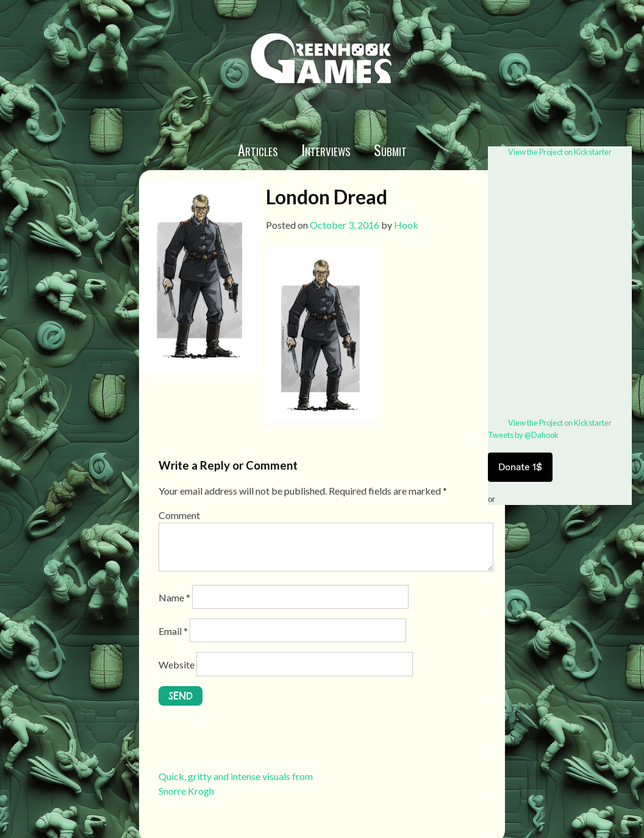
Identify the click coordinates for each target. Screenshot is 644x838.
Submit (390, 149)
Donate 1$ (520, 467)
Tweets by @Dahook (523, 435)
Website (177, 664)
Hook (406, 225)
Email (173, 631)
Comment (179, 515)
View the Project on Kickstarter (560, 152)
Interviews (326, 149)
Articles (258, 149)
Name (174, 597)
